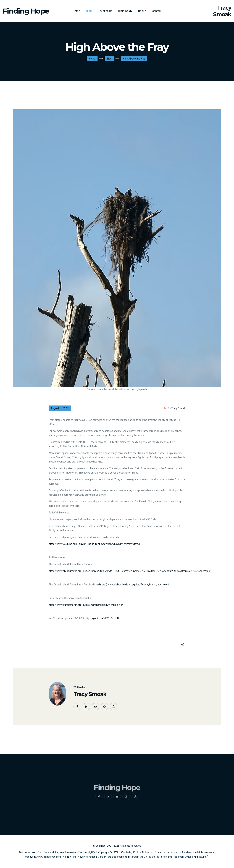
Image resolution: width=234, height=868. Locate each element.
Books (142, 11)
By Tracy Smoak (177, 408)
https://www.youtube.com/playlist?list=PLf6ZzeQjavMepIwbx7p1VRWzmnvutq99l (94, 544)
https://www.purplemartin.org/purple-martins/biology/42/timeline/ (86, 605)
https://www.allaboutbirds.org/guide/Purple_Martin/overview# (134, 585)
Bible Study (125, 11)
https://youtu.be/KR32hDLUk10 (102, 618)
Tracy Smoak (90, 694)
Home (76, 11)
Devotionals (105, 11)
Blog (89, 11)
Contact (157, 11)
